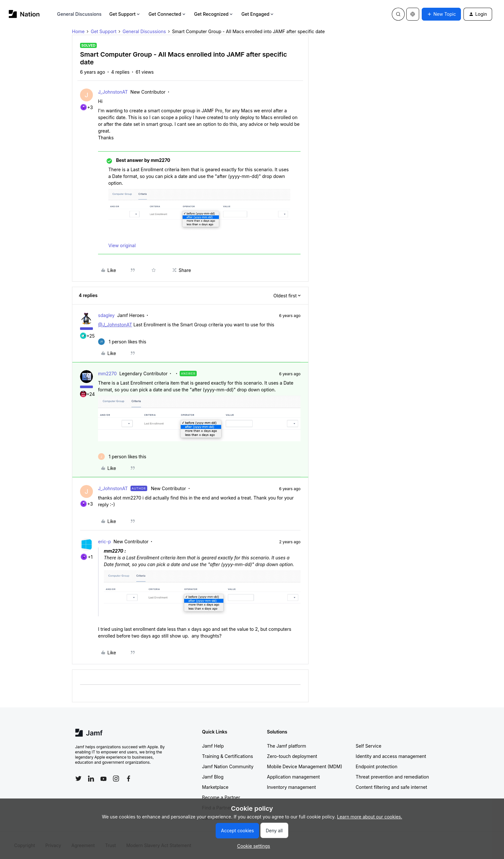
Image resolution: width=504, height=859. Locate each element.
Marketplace (215, 787)
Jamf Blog (213, 777)
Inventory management (292, 787)
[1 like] (122, 342)
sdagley (106, 315)
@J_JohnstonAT (115, 325)
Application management (293, 777)
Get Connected (167, 14)
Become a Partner (221, 797)
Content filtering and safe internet (392, 787)
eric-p (104, 542)
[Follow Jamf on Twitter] (78, 779)
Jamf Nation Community (228, 766)
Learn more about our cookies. (370, 817)
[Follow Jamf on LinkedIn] (91, 779)
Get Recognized (214, 14)
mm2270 (107, 373)
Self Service (369, 746)
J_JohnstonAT (113, 92)
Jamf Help (213, 746)
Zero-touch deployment (292, 756)
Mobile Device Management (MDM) (305, 766)
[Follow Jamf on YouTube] (104, 779)
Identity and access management (391, 756)
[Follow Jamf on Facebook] (129, 779)
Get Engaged (258, 14)
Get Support (125, 14)
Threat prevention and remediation (392, 777)
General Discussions (79, 14)
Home (78, 31)
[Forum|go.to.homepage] (24, 14)
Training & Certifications (228, 756)
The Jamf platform (287, 746)
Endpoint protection (377, 766)
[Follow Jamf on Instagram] (116, 779)
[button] (441, 14)
